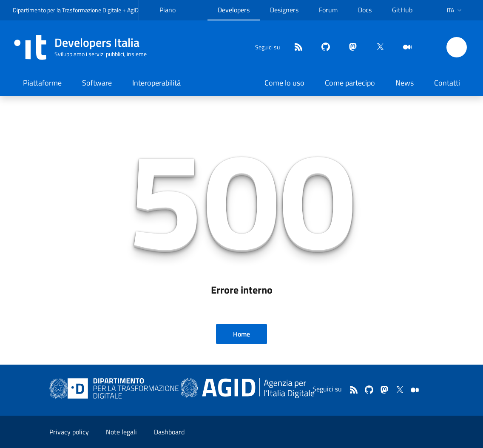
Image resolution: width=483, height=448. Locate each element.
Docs (365, 10)
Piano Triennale (173, 17)
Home (241, 334)
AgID (133, 10)
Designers (284, 10)
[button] (455, 10)
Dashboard (169, 432)
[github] (322, 47)
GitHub (402, 10)
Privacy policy (69, 432)
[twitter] (377, 47)
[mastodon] (349, 47)
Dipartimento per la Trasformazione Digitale (67, 10)
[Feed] (295, 47)
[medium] (404, 47)
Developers (234, 10)
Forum (328, 10)
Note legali (121, 432)
